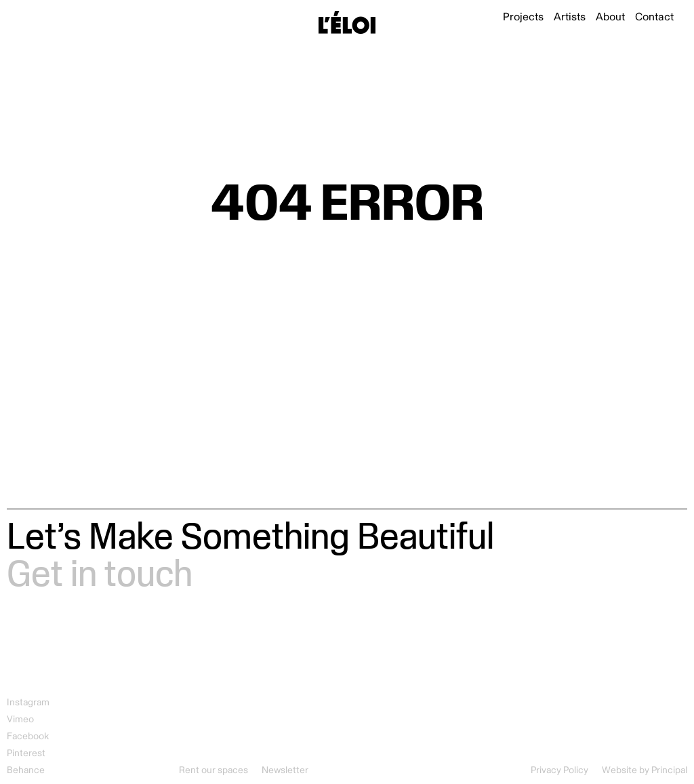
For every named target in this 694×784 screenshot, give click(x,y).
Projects (523, 17)
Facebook (28, 736)
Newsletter (285, 770)
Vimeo (20, 719)
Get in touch (100, 572)
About (610, 17)
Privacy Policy (559, 770)
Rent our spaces (213, 770)
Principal (669, 770)
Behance (26, 770)
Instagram (28, 702)
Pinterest (26, 753)
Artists (570, 17)
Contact (654, 17)
